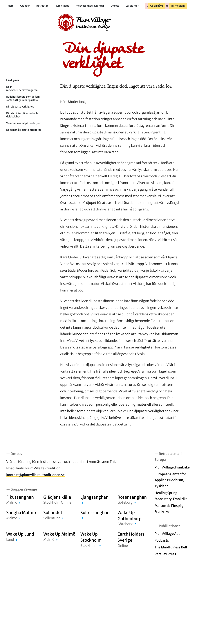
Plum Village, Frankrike (172, 467)
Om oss (115, 6)
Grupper (25, 6)
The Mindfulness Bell (171, 547)
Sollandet (53, 513)
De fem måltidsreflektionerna (24, 130)
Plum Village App (168, 534)
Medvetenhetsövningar (90, 6)
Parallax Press (165, 554)
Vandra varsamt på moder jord (24, 123)
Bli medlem (178, 6)
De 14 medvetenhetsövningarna (22, 88)
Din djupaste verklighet (20, 107)
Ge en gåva (157, 6)
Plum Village (62, 6)
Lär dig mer (132, 6)
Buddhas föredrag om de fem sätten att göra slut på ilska (23, 98)
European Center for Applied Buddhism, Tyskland (170, 480)
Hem (11, 6)
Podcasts (162, 540)
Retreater (42, 6)
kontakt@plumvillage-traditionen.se (35, 475)
